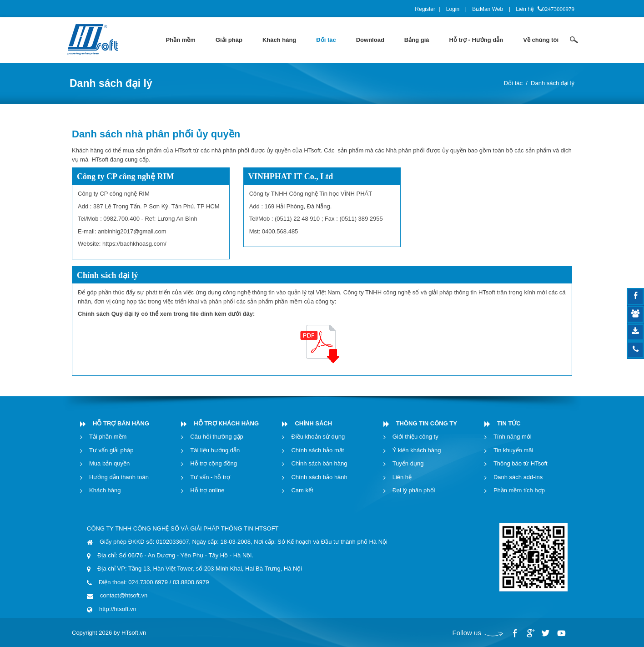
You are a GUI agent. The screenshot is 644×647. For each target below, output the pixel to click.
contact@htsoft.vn (124, 595)
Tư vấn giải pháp (111, 450)
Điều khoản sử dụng (318, 437)
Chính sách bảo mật (317, 450)
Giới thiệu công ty (415, 437)
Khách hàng (105, 490)
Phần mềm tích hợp (519, 490)
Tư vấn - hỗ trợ (210, 477)
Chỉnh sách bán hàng (319, 463)
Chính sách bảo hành (319, 477)
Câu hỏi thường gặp (217, 437)
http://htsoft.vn (118, 609)
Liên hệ (525, 9)
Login (453, 9)
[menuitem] (181, 40)
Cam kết (302, 490)
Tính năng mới (513, 437)
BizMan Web (488, 9)
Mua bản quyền (109, 463)
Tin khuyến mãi (513, 450)
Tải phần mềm (108, 437)
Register (425, 9)
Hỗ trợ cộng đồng (214, 463)
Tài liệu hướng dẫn (215, 450)
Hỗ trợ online (207, 490)
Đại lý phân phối (414, 490)
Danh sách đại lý (553, 83)
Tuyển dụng (408, 463)
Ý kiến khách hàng (417, 450)
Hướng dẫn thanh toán (119, 477)
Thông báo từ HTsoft (521, 463)
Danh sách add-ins (518, 477)
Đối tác (513, 83)
